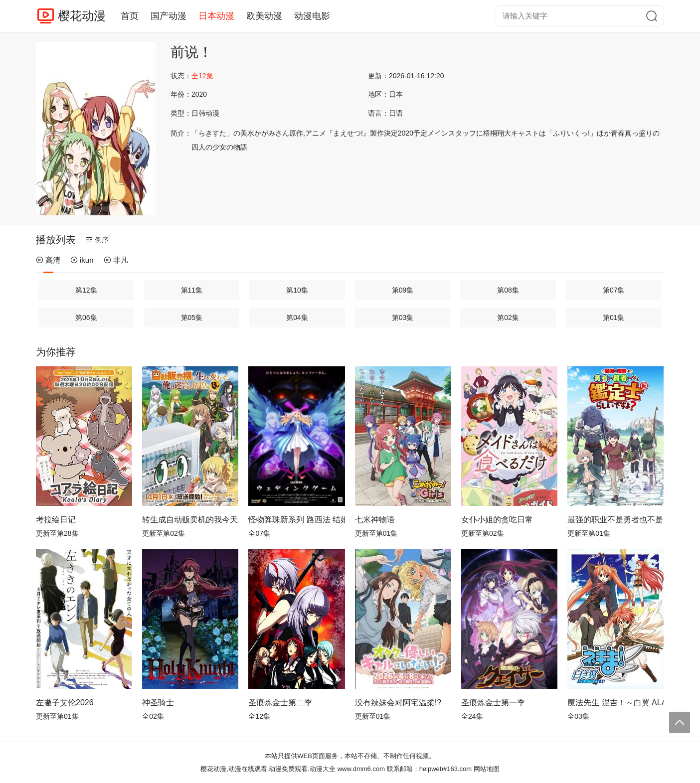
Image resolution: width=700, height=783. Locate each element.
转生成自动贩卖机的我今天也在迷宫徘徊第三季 (190, 520)
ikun (82, 260)
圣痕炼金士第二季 (280, 703)
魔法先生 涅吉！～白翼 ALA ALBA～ (615, 703)
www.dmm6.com (361, 769)
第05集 (192, 317)
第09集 (403, 290)
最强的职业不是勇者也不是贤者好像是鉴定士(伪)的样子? (615, 520)
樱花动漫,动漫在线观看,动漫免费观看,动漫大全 (268, 769)
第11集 (192, 290)
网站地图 (487, 769)
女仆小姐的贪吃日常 (497, 520)
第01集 (614, 317)
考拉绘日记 (56, 520)
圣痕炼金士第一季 (493, 703)
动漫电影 (312, 16)
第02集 (508, 317)
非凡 (116, 260)
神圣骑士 (158, 703)
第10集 (297, 290)
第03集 (403, 317)
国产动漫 (169, 16)
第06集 (86, 317)
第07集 (614, 290)
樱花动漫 (82, 16)
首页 (130, 16)
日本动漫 (216, 16)
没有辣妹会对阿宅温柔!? (398, 703)
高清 (48, 260)
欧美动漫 (264, 16)
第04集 (297, 317)
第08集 (508, 290)
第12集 (86, 290)
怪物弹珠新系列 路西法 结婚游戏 (296, 520)
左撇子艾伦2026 (65, 703)
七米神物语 (375, 520)
